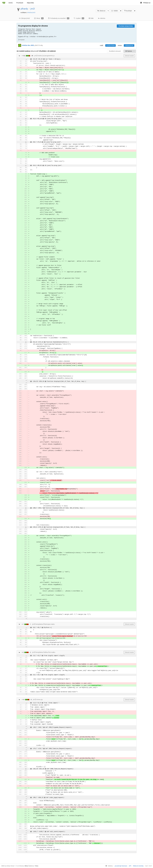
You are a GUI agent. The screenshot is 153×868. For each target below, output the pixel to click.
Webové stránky (138, 866)
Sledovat (101, 11)
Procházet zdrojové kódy (126, 26)
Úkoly (39, 18)
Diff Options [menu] (130, 51)
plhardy (24, 9)
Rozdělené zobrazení (115, 51)
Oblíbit (115, 11)
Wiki (91, 18)
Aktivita (102, 18)
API (130, 866)
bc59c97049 (110, 46)
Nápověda (30, 3)
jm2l (33, 9)
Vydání (79, 18)
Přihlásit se (145, 3)
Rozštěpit (128, 11)
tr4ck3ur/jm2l (31, 13)
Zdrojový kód (24, 18)
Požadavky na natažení (59, 18)
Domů (11, 3)
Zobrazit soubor (129, 56)
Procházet (20, 3)
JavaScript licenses (121, 866)
